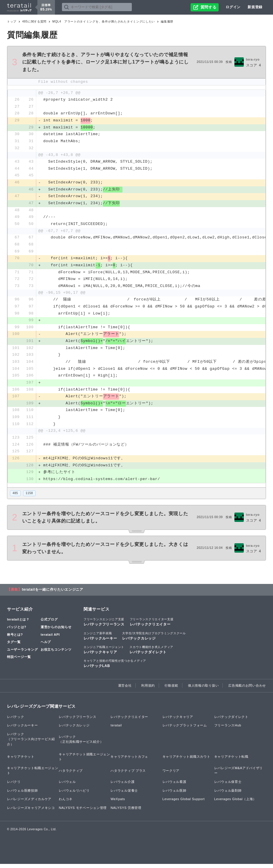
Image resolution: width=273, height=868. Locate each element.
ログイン (233, 7)
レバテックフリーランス (104, 626)
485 (15, 497)
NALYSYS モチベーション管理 (83, 812)
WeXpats (118, 803)
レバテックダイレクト (151, 654)
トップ (12, 22)
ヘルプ (46, 646)
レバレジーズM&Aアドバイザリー (239, 775)
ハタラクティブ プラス (128, 774)
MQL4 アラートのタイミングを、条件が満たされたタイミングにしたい (104, 22)
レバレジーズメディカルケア (29, 803)
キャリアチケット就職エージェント (84, 761)
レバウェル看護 (174, 786)
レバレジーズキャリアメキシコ (31, 812)
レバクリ (14, 786)
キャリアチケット (21, 761)
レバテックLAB (115, 667)
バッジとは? (17, 631)
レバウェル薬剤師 (228, 794)
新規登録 (255, 7)
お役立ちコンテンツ (56, 654)
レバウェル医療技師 (22, 794)
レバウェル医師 (174, 794)
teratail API (50, 638)
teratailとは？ (18, 623)
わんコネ (66, 803)
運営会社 (125, 690)
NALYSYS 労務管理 (126, 812)
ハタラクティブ (71, 774)
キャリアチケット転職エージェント (33, 775)
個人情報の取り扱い (203, 690)
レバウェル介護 (122, 786)
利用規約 (148, 690)
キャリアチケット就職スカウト (186, 761)
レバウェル (67, 786)
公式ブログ (49, 623)
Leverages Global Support (184, 803)
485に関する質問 (34, 22)
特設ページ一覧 (19, 661)
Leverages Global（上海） (235, 803)
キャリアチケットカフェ (129, 761)
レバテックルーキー (100, 640)
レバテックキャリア (104, 654)
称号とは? (15, 638)
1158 (29, 497)
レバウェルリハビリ (74, 794)
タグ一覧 (14, 646)
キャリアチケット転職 (231, 761)
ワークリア (171, 774)
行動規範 (171, 690)
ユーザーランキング (22, 654)
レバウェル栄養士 (124, 794)
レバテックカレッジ (154, 640)
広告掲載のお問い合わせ (247, 690)
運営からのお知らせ (56, 631)
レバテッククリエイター (152, 626)
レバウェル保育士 (228, 786)
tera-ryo (253, 59)
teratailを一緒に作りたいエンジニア (53, 594)
